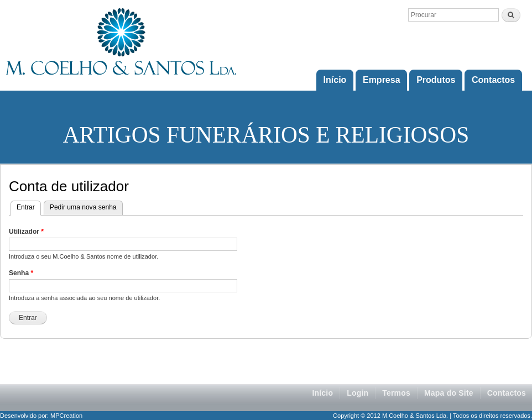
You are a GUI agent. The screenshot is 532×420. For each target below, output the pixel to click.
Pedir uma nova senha (83, 207)
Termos (396, 393)
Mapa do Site (449, 393)
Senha (21, 273)
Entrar (29, 206)
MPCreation (66, 416)
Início (335, 80)
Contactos (493, 80)
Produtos (436, 80)
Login (358, 393)
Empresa (382, 80)
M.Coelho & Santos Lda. (415, 416)
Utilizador (26, 232)
